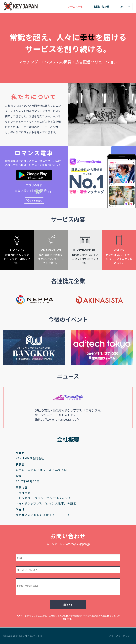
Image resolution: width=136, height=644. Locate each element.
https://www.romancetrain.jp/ (57, 419)
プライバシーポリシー (121, 636)
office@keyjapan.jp (78, 544)
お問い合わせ (101, 6)
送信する (68, 605)
